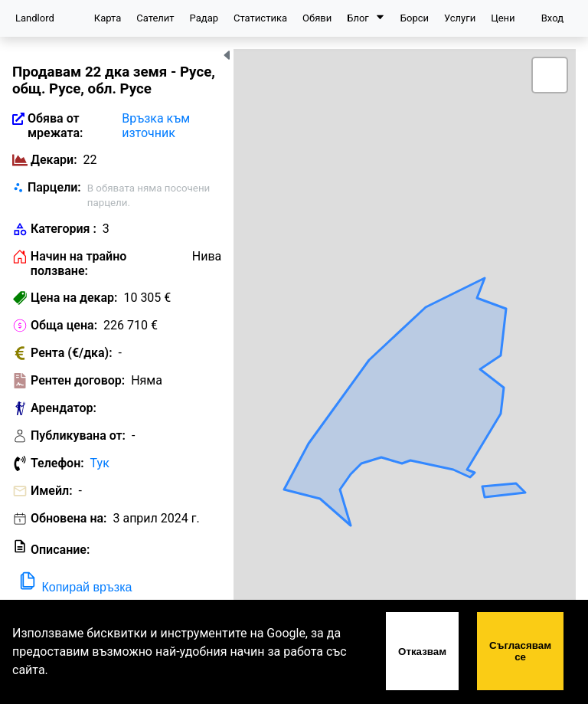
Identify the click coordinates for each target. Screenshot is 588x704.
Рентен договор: (78, 380)
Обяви (317, 18)
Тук (100, 463)
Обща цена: (64, 325)
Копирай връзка (74, 582)
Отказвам (422, 652)
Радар (204, 18)
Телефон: (57, 463)
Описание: (60, 550)
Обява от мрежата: (55, 126)
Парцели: (54, 187)
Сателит (155, 18)
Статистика (260, 18)
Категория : (64, 229)
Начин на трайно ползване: (78, 264)
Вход (552, 18)
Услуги (460, 18)
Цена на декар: (74, 298)
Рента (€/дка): (72, 353)
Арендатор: (64, 408)
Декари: (54, 160)
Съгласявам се (520, 651)
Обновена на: (69, 518)
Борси (415, 18)
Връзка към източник (156, 126)
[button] (550, 75)
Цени (503, 18)
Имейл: (52, 491)
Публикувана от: (78, 435)
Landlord (35, 18)
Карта (108, 18)
